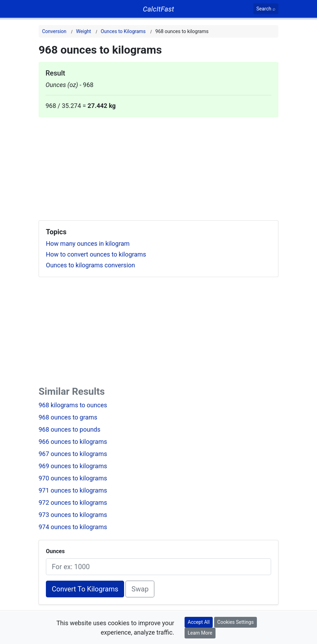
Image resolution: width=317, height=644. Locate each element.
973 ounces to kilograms (73, 515)
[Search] (266, 9)
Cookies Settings (235, 622)
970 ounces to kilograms (73, 478)
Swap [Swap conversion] (140, 589)
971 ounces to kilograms (73, 490)
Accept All (199, 622)
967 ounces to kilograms (73, 454)
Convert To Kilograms (85, 589)
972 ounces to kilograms (73, 502)
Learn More (200, 633)
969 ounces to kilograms (73, 466)
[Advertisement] (158, 166)
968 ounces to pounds (70, 429)
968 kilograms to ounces (73, 405)
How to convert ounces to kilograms (96, 254)
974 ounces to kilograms (73, 527)
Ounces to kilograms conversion (91, 265)
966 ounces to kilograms (73, 442)
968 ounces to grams (68, 417)
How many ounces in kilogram (88, 244)
